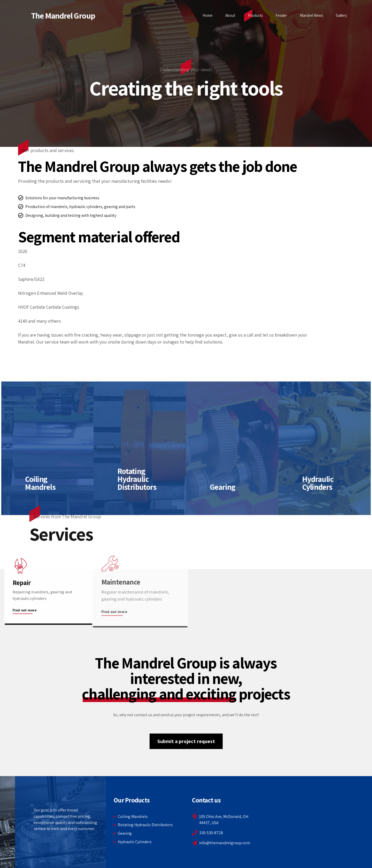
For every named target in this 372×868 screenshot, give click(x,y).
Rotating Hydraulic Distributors (145, 825)
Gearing (125, 833)
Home (207, 15)
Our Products (132, 800)
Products (255, 15)
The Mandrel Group (63, 15)
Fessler (281, 15)
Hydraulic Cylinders (135, 842)
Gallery (341, 15)
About (230, 15)
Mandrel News (311, 15)
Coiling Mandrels (133, 817)
